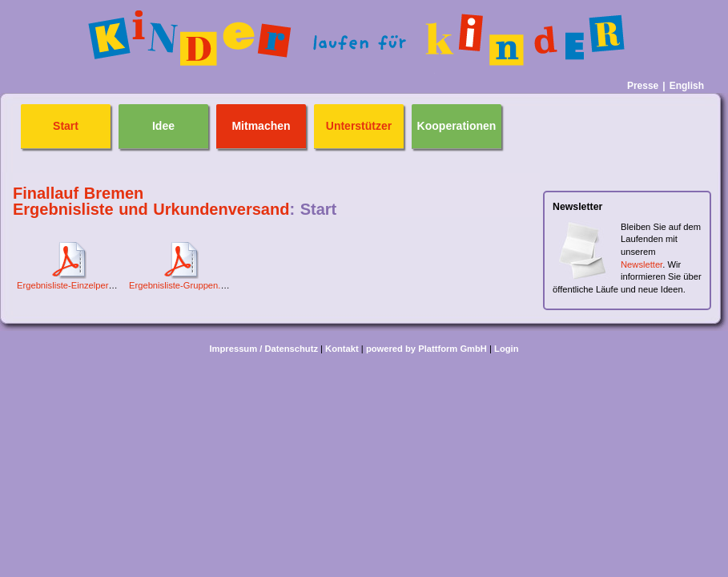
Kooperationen (457, 126)
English (687, 86)
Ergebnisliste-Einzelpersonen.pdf (82, 285)
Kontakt (342, 349)
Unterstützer (359, 126)
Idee (163, 126)
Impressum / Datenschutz (263, 349)
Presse (643, 86)
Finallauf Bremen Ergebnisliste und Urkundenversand (151, 201)
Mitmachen (261, 126)
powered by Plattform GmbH (426, 349)
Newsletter (642, 264)
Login (506, 349)
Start (66, 126)
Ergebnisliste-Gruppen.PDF (184, 285)
